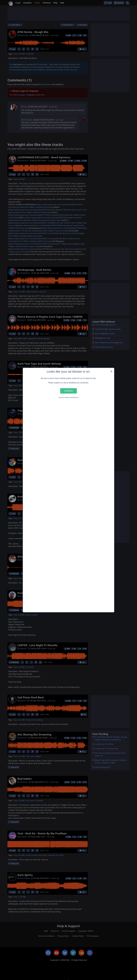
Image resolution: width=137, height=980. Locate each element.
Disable (68, 391)
